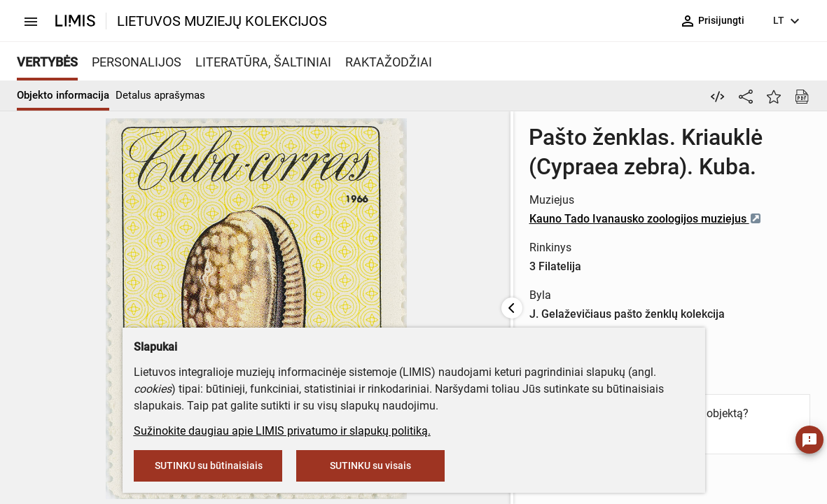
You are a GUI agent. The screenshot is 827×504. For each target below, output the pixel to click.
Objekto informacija (63, 95)
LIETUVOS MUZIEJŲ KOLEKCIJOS (222, 21)
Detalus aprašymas (160, 95)
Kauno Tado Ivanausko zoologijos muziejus (536, 219)
